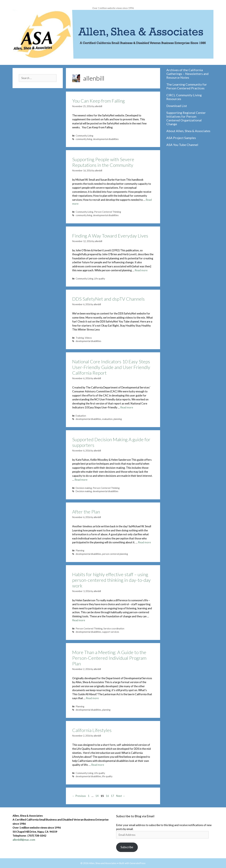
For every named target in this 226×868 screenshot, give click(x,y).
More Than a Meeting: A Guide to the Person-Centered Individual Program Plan (109, 658)
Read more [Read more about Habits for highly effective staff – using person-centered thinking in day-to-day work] (79, 620)
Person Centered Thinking (108, 212)
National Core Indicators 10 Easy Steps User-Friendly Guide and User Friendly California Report (111, 367)
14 (97, 796)
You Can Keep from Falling (98, 101)
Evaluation (81, 416)
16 (108, 796)
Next (121, 796)
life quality (107, 776)
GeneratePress (138, 863)
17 (113, 796)
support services (111, 632)
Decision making (84, 488)
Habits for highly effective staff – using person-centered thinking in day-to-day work (111, 580)
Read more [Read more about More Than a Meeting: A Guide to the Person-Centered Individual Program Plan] (92, 698)
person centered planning (115, 554)
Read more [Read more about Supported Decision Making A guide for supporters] (81, 480)
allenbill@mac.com (24, 840)
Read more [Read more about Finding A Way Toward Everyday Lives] (141, 270)
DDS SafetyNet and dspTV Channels (108, 299)
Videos (88, 338)
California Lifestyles (92, 730)
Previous (79, 796)
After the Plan (86, 512)
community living (84, 139)
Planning (80, 550)
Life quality (100, 279)
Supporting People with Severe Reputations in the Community (103, 162)
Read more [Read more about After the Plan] (144, 542)
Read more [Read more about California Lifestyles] (98, 765)
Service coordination (114, 629)
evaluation (107, 419)
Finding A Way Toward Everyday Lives (110, 236)
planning (118, 419)
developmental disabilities (106, 139)
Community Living (84, 136)
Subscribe (127, 847)
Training (80, 338)
